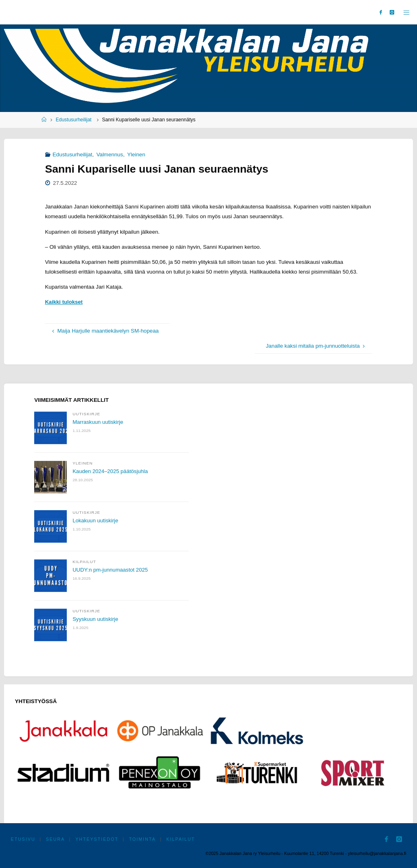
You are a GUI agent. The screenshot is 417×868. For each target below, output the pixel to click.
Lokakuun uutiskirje (96, 521)
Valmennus (110, 155)
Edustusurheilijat (74, 120)
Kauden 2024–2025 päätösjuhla (111, 471)
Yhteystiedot (97, 839)
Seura (56, 839)
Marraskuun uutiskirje (98, 422)
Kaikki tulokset (64, 302)
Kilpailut (84, 562)
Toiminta (143, 839)
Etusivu (23, 839)
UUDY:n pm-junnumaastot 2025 (111, 570)
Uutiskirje (86, 414)
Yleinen (136, 155)
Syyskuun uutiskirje (96, 619)
